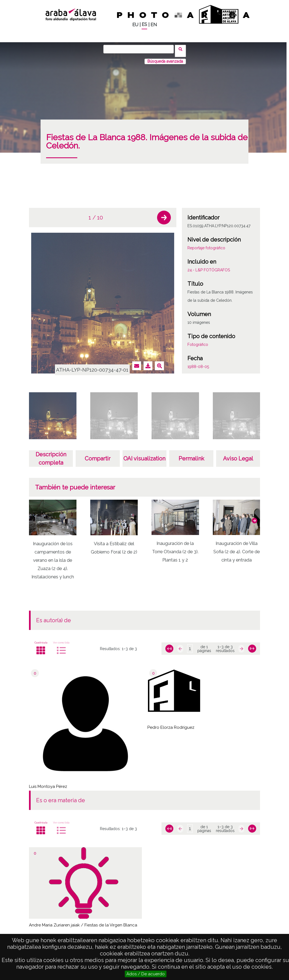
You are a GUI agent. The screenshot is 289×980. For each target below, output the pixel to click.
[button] (164, 214)
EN (154, 25)
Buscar (182, 49)
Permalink (191, 455)
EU (135, 25)
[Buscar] (140, 49)
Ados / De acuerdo (146, 974)
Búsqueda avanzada (165, 58)
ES (144, 24)
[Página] (190, 645)
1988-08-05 (198, 363)
